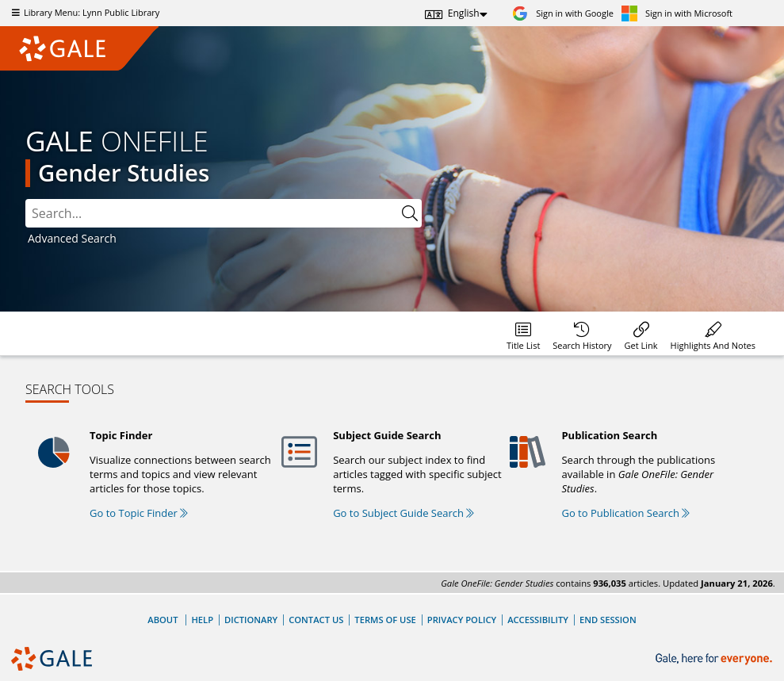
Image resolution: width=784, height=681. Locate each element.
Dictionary (251, 620)
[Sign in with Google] (563, 13)
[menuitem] (523, 333)
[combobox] (224, 213)
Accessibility (538, 620)
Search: (26, 199)
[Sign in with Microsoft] (677, 13)
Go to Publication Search (625, 513)
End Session (608, 620)
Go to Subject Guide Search (403, 513)
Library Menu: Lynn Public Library (84, 12)
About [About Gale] (163, 620)
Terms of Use (385, 620)
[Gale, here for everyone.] (715, 659)
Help (202, 620)
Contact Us (316, 620)
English (464, 13)
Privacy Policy (462, 620)
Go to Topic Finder (139, 513)
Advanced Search (72, 238)
